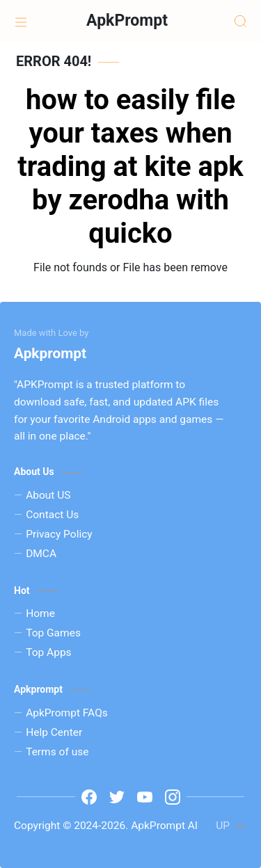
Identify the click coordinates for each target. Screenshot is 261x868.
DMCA (41, 554)
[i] (173, 797)
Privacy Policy (59, 534)
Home (40, 613)
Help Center (54, 732)
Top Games (53, 633)
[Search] (240, 21)
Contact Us (52, 515)
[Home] (21, 21)
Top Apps (48, 652)
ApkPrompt (127, 21)
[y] (145, 797)
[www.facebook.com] (89, 797)
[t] (117, 797)
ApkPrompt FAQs (67, 713)
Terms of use (57, 752)
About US (48, 495)
